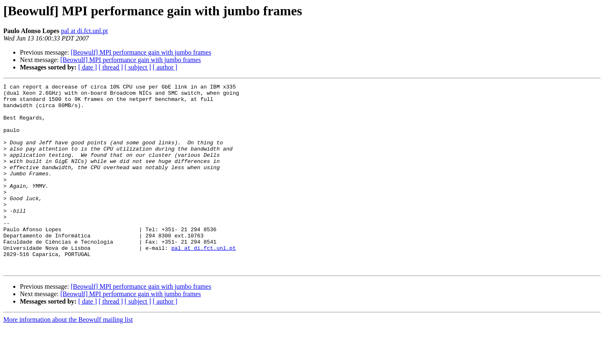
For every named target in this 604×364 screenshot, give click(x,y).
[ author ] (165, 67)
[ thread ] (111, 67)
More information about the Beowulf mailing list (68, 357)
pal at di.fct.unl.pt (84, 31)
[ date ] (88, 67)
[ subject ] (138, 67)
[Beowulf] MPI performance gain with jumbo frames (141, 52)
